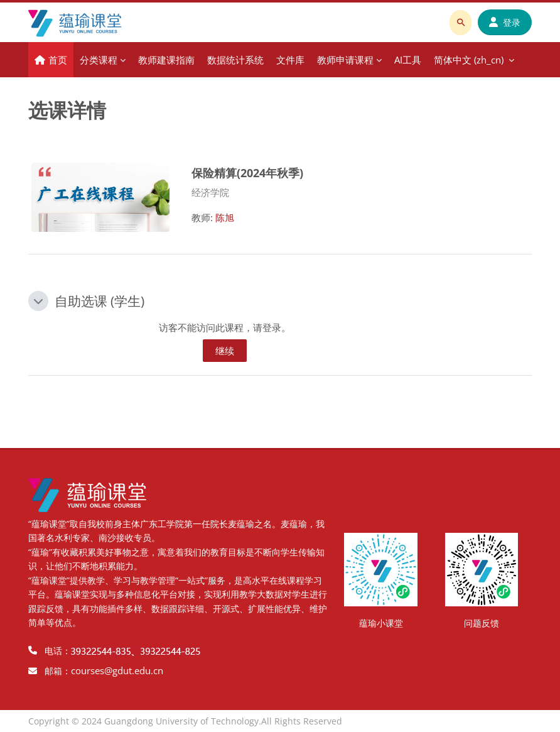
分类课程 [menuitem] (99, 60)
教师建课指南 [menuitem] (166, 60)
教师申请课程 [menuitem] (345, 60)
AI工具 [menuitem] (408, 60)
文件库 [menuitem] (290, 60)
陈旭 (225, 217)
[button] (38, 301)
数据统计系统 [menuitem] (235, 60)
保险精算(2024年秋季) (247, 172)
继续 (225, 351)
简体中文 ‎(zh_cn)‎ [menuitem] (469, 60)
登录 (505, 22)
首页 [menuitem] (58, 60)
